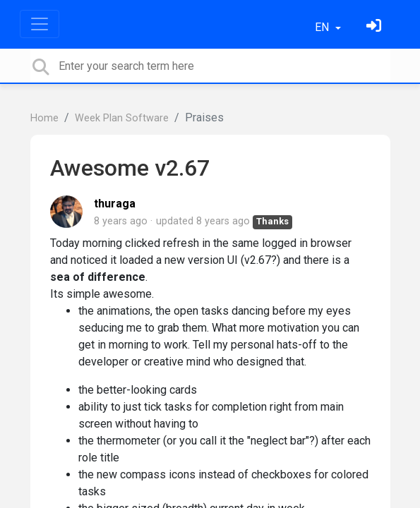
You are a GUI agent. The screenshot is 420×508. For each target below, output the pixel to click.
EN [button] (323, 27)
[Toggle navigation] (40, 24)
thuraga (115, 204)
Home (44, 118)
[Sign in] (376, 27)
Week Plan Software (122, 118)
